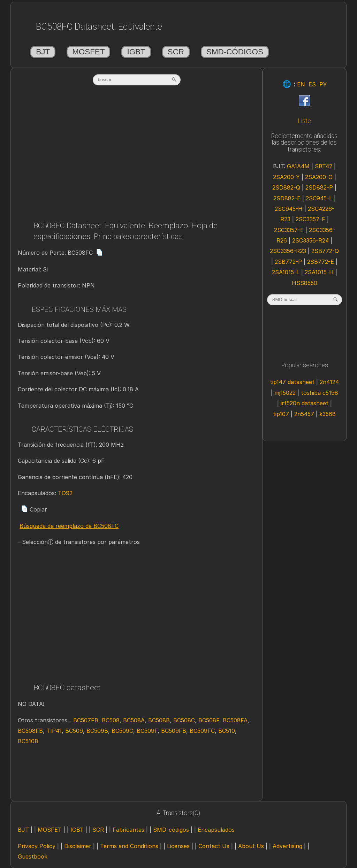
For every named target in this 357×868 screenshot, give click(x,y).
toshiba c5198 (320, 393)
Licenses (178, 846)
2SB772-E (321, 262)
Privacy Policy (37, 846)
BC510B (28, 741)
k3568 (328, 414)
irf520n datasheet (305, 403)
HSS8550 (305, 283)
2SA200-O (319, 177)
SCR (176, 52)
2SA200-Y (286, 177)
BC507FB (86, 720)
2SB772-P (288, 262)
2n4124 (329, 382)
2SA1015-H (319, 272)
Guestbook (33, 857)
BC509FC (202, 731)
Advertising (287, 846)
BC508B (159, 720)
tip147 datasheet (292, 382)
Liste (304, 121)
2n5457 (304, 414)
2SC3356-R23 (288, 251)
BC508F (209, 720)
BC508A (134, 720)
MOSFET (88, 52)
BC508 (111, 720)
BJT (43, 52)
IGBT (136, 52)
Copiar (34, 509)
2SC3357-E (289, 230)
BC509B (97, 731)
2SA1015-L (286, 272)
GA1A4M (298, 166)
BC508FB (30, 731)
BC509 (74, 731)
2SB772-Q (325, 251)
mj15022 (285, 393)
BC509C (122, 731)
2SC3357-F (310, 219)
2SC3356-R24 (310, 240)
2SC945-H (289, 209)
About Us (251, 846)
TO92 (65, 493)
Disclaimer (78, 846)
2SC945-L (319, 198)
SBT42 (324, 166)
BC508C (184, 720)
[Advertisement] (137, 156)
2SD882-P (319, 187)
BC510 (227, 731)
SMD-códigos (235, 52)
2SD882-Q (286, 187)
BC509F (147, 731)
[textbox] (137, 80)
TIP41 (54, 731)
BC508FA (235, 720)
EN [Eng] (301, 84)
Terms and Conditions (129, 846)
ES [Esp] (312, 84)
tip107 (281, 414)
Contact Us (214, 846)
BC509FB (174, 731)
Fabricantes (128, 830)
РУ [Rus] (323, 84)
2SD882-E (287, 198)
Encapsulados (216, 830)
